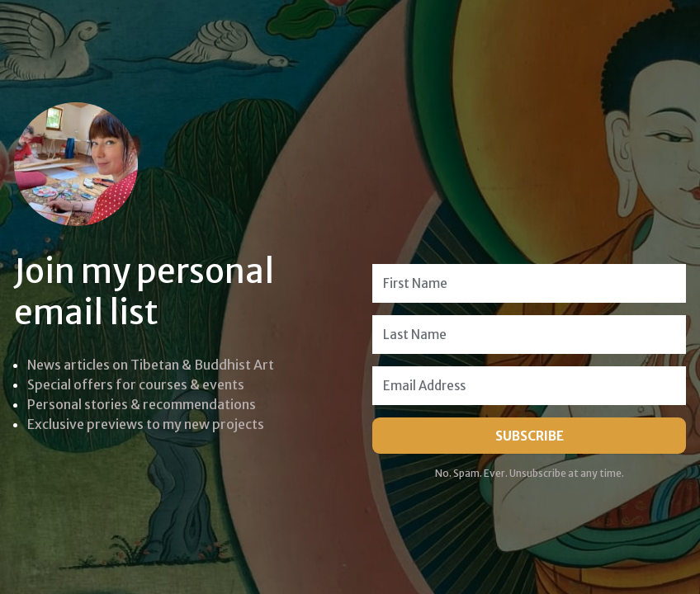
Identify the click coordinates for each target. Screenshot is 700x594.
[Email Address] (529, 386)
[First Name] (529, 283)
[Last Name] (529, 335)
